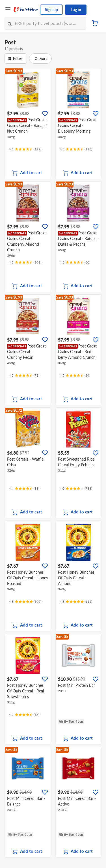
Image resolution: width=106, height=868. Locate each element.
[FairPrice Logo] (26, 10)
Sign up (51, 9)
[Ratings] (25, 149)
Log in (76, 9)
